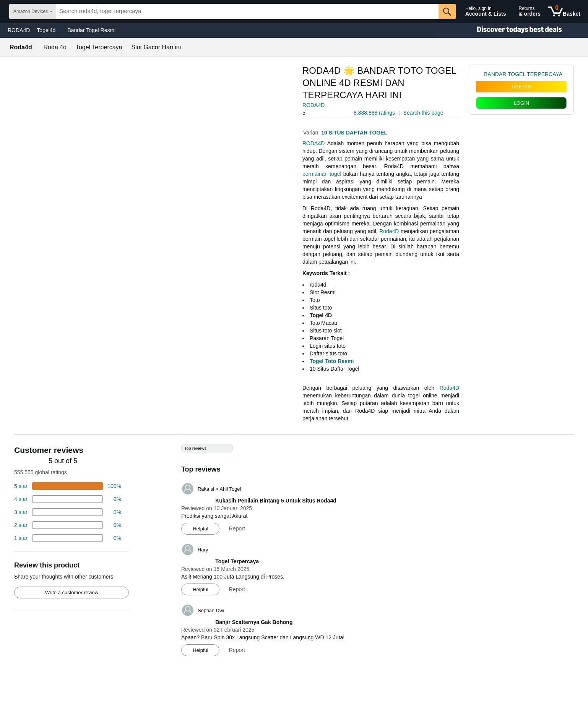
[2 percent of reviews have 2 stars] (68, 525)
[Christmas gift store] (512, 30)
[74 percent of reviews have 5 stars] (68, 486)
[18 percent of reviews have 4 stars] (68, 499)
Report (237, 528)
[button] (324, 113)
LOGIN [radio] (521, 103)
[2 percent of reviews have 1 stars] (68, 538)
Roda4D (389, 231)
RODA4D (19, 30)
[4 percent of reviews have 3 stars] (68, 512)
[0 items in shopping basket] (564, 11)
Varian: (312, 133)
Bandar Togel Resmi (91, 30)
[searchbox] (247, 11)
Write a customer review (72, 593)
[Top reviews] (294, 553)
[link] (480, 74)
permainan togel (322, 174)
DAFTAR (521, 87)
